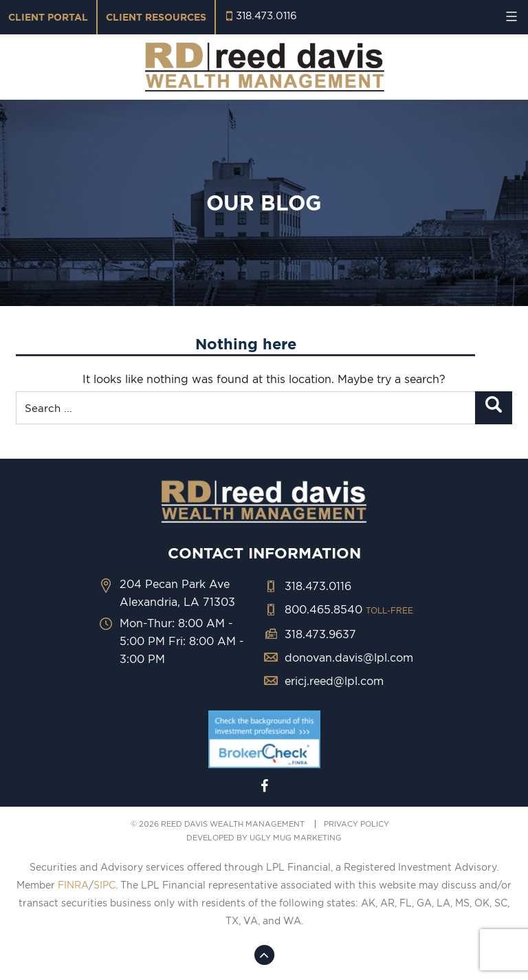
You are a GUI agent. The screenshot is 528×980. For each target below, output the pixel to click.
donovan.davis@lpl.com (349, 657)
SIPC (104, 885)
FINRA (73, 885)
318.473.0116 (266, 15)
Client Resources (156, 17)
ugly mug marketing (296, 838)
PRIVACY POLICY (356, 824)
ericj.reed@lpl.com (334, 681)
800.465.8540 (349, 609)
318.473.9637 (320, 634)
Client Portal (48, 17)
